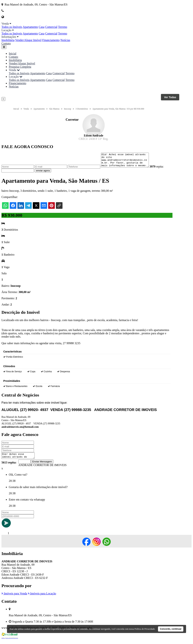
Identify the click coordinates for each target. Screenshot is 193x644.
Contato (6, 43)
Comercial (51, 27)
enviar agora (43, 173)
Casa (42, 27)
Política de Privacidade (145, 629)
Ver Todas (170, 97)
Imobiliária (8, 40)
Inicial (13, 53)
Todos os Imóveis (12, 27)
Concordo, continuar (171, 629)
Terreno (63, 27)
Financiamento (51, 40)
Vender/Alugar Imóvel (28, 40)
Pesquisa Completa (20, 67)
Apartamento (30, 27)
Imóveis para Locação (42, 597)
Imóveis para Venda (14, 597)
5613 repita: (9, 466)
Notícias (65, 40)
